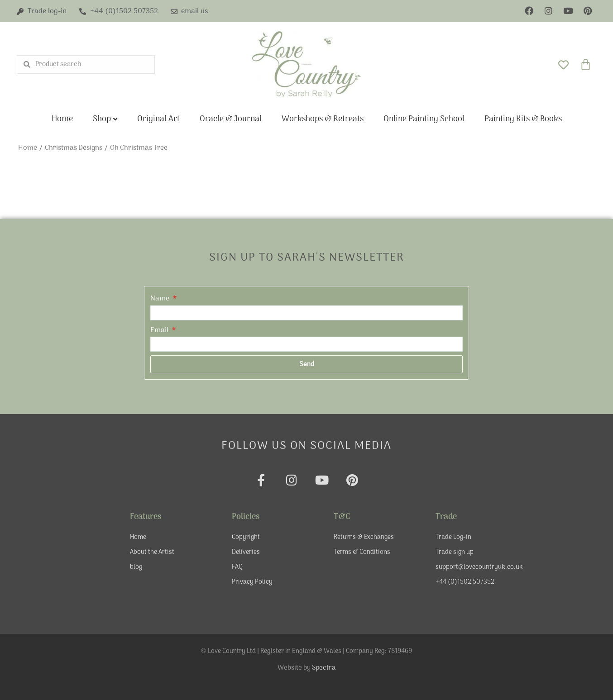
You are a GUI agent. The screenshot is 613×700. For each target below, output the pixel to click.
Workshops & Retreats (323, 119)
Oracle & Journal (231, 119)
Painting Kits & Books (523, 119)
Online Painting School (424, 119)
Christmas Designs (74, 148)
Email (160, 330)
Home (62, 119)
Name (161, 299)
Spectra (324, 668)
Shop (102, 119)
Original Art (158, 119)
